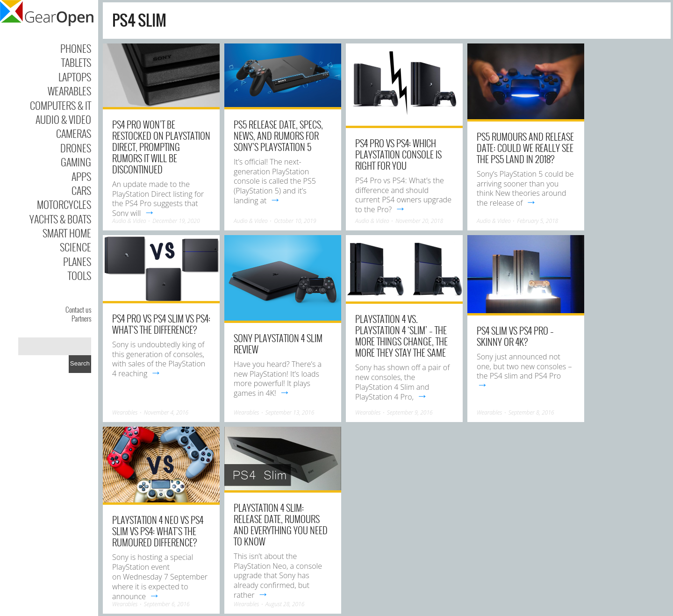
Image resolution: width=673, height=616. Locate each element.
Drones (76, 148)
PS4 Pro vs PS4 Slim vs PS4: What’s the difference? (161, 324)
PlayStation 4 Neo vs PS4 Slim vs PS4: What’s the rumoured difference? (158, 531)
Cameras (74, 133)
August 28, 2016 (285, 604)
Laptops (75, 77)
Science (75, 247)
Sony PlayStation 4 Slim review (278, 344)
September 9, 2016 (410, 412)
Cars (81, 190)
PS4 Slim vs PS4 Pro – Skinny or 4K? (515, 336)
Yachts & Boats (60, 219)
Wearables (69, 91)
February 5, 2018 (537, 221)
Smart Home (67, 233)
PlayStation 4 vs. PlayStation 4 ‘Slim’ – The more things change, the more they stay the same (401, 336)
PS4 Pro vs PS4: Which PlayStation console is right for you (398, 154)
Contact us (78, 309)
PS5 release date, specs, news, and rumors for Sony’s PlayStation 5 (278, 136)
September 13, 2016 (290, 412)
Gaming (76, 162)
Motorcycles (64, 204)
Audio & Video (63, 119)
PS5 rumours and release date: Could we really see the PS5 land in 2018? (525, 148)
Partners (81, 318)
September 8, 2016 (531, 412)
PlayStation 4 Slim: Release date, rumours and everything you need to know (281, 524)
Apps (81, 176)
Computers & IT (61, 105)
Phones (76, 48)
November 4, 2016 (166, 412)
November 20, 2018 (419, 221)
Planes (77, 261)
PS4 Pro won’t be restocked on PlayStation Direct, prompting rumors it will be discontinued (161, 147)
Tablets (76, 62)
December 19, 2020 (176, 221)
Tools (79, 275)
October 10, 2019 (295, 221)
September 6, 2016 (167, 604)
